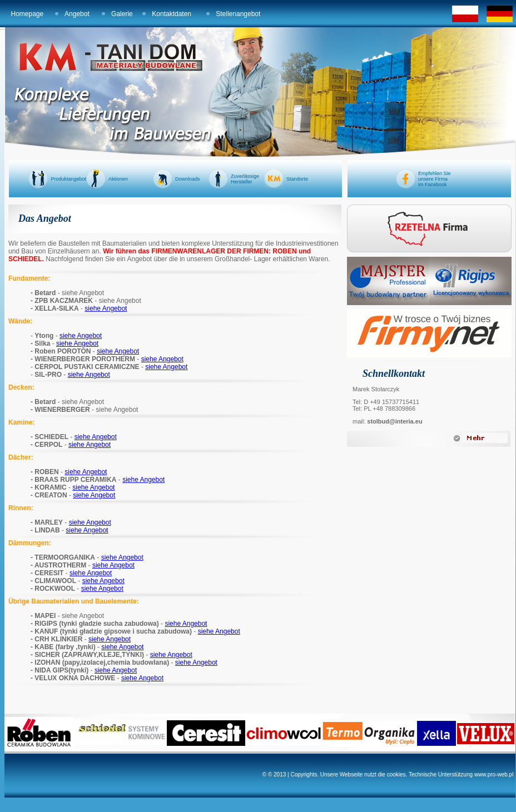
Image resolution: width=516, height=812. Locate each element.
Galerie (122, 14)
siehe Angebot (106, 308)
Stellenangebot (238, 14)
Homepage (28, 14)
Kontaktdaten (172, 14)
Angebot (77, 14)
